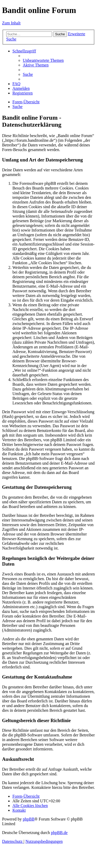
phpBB (29, 819)
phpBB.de (59, 833)
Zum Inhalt (11, 23)
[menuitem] (43, 60)
